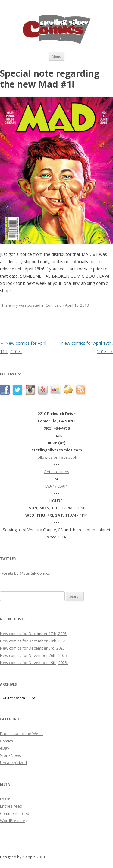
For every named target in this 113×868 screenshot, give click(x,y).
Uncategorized (13, 763)
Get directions (56, 472)
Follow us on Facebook (56, 457)
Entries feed (11, 806)
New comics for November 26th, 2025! (34, 655)
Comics (52, 305)
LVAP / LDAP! (56, 486)
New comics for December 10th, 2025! (34, 641)
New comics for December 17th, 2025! (34, 634)
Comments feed (15, 813)
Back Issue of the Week (21, 734)
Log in (5, 799)
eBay (5, 748)
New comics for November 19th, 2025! (34, 663)
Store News (11, 755)
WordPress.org (14, 821)
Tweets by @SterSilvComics (25, 573)
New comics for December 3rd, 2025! (33, 648)
